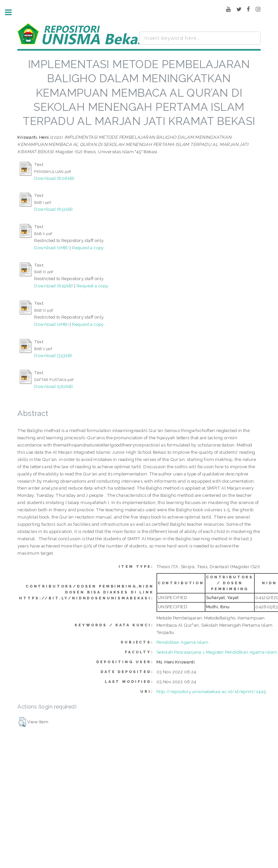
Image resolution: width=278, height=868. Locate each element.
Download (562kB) (54, 386)
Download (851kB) (53, 209)
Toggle (12, 12)
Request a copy (88, 248)
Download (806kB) (54, 178)
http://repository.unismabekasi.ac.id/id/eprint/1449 (211, 691)
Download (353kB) (53, 355)
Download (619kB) (54, 286)
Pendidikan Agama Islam (183, 642)
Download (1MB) (51, 248)
